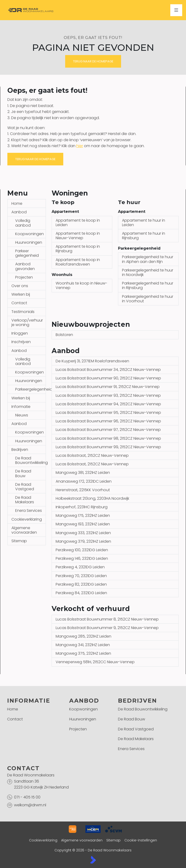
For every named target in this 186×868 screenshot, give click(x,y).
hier (80, 146)
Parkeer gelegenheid (27, 253)
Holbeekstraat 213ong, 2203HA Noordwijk (92, 498)
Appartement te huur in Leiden (144, 223)
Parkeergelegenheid (31, 389)
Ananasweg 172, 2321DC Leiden (84, 481)
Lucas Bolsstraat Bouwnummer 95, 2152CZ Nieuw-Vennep (108, 413)
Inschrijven (21, 342)
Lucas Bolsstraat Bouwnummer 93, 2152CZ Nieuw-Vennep (108, 395)
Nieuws (22, 415)
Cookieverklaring (27, 519)
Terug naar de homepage (93, 61)
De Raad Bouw (23, 473)
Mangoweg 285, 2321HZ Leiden (83, 636)
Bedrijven (20, 450)
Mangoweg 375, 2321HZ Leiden (83, 653)
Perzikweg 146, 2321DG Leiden (82, 558)
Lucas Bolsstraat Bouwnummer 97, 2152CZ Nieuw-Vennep (108, 430)
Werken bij (21, 294)
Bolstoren (64, 335)
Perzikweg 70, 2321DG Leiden (81, 576)
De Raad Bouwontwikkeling (31, 460)
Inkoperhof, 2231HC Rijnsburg (82, 507)
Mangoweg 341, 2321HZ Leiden (83, 645)
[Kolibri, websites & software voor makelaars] (93, 860)
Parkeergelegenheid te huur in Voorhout (148, 299)
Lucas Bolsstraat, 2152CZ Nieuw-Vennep (92, 455)
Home (17, 203)
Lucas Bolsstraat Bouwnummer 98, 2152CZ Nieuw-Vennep (108, 438)
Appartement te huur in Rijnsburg (144, 236)
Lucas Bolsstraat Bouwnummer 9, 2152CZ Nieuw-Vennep (107, 628)
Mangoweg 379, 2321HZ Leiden (83, 541)
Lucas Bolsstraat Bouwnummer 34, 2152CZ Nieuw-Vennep (108, 370)
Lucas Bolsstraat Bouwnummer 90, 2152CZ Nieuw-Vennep (108, 378)
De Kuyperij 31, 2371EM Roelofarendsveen (92, 361)
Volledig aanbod (23, 223)
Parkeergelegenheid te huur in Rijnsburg (148, 285)
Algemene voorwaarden (24, 530)
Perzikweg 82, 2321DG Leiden (81, 584)
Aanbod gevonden (25, 266)
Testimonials (23, 312)
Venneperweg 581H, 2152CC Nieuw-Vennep (95, 662)
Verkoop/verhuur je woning (27, 322)
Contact (19, 303)
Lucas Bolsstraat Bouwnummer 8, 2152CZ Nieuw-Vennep (107, 619)
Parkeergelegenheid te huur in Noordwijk (148, 272)
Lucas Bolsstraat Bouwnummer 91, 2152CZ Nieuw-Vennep (108, 387)
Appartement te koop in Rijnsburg (78, 249)
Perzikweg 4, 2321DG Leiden (80, 567)
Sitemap (19, 541)
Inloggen (20, 333)
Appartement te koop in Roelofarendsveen (78, 262)
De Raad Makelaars (25, 500)
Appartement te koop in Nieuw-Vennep (78, 236)
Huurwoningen (29, 242)
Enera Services (29, 511)
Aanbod (19, 212)
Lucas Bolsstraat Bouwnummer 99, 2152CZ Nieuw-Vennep (108, 447)
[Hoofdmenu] (176, 10)
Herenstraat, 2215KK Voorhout (83, 490)
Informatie (21, 407)
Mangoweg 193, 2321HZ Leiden (83, 524)
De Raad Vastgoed (25, 487)
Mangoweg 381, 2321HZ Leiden (83, 473)
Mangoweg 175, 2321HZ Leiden (83, 516)
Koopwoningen (29, 234)
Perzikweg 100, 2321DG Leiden (82, 550)
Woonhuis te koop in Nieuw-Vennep (81, 285)
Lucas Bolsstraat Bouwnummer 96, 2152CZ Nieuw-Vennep (108, 421)
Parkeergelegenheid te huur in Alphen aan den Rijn (148, 259)
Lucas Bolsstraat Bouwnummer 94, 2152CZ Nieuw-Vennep (108, 404)
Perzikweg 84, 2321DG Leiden (81, 593)
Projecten (24, 277)
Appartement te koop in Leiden (78, 223)
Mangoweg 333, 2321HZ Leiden (83, 533)
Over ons (20, 286)
